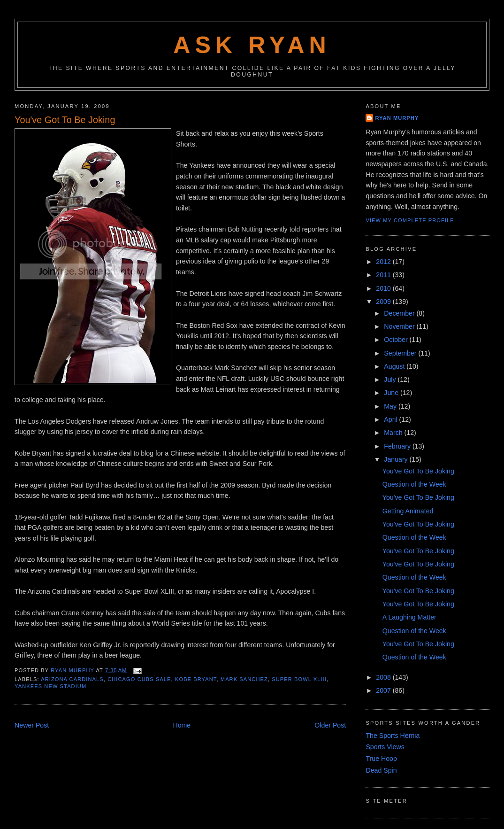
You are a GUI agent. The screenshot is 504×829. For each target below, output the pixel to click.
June (392, 393)
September (401, 353)
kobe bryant (196, 679)
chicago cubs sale (139, 679)
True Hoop (381, 759)
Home (182, 725)
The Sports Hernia (393, 736)
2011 (384, 275)
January (397, 459)
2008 (384, 677)
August (395, 366)
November (400, 326)
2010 (384, 288)
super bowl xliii (299, 679)
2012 (384, 262)
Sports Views (385, 747)
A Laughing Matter (409, 617)
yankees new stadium (50, 686)
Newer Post (32, 725)
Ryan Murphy (397, 118)
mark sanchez (244, 679)
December (400, 313)
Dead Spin (381, 770)
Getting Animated (408, 511)
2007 (384, 690)
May (391, 406)
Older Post (330, 725)
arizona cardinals (72, 679)
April (391, 419)
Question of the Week (414, 484)
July (391, 380)
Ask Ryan (252, 45)
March (394, 433)
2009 (384, 302)
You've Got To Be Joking (418, 471)
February (398, 446)
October (397, 340)
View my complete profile (410, 220)
